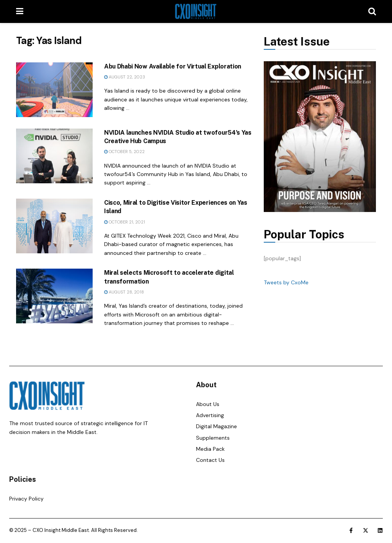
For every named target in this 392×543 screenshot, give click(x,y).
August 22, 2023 (125, 77)
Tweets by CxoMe (286, 282)
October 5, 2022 (124, 152)
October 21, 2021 (125, 222)
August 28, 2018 (124, 292)
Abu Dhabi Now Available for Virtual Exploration (173, 66)
